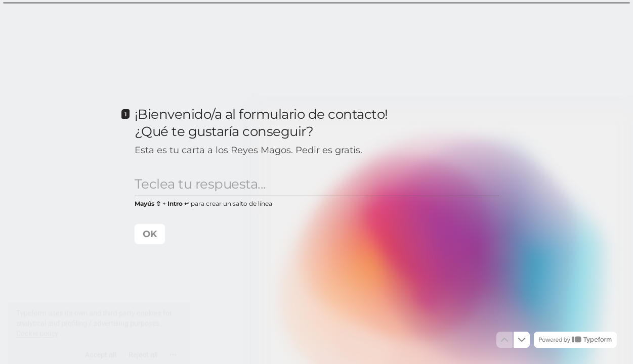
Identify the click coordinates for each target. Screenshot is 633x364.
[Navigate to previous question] (504, 340)
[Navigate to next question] (522, 340)
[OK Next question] (150, 234)
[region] (99, 325)
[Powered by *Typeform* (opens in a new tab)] (575, 340)
